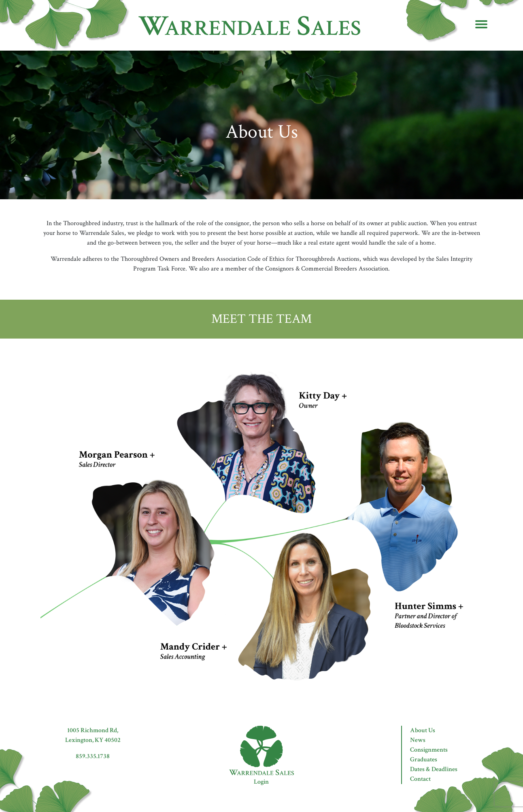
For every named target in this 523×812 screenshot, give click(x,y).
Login (261, 782)
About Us (423, 730)
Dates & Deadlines (434, 769)
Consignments (429, 750)
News (418, 740)
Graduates (424, 760)
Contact (420, 779)
